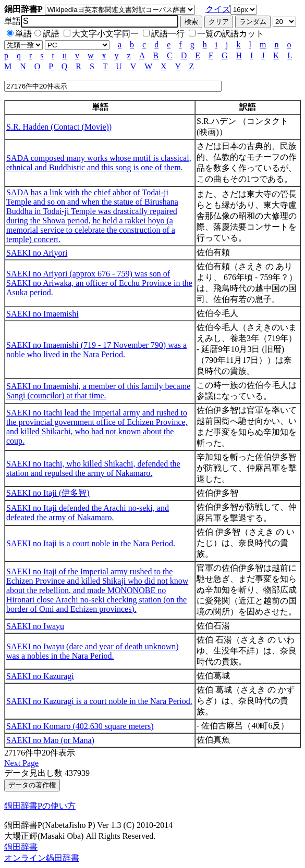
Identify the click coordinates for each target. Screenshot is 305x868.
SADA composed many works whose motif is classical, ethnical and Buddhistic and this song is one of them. (99, 163)
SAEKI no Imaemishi (42, 314)
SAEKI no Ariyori (37, 253)
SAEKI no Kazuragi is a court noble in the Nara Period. (99, 701)
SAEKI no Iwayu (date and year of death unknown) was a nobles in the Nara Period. (93, 651)
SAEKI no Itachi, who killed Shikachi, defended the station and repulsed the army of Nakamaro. (93, 468)
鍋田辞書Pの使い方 (40, 806)
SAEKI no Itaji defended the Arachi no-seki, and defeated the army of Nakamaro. (88, 513)
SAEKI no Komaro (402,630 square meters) (80, 726)
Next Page (21, 763)
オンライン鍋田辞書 (42, 858)
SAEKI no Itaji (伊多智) (48, 493)
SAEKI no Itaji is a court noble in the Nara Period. (91, 543)
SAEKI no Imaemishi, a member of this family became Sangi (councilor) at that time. (98, 391)
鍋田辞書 (21, 847)
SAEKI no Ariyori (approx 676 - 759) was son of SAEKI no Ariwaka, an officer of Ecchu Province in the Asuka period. (99, 283)
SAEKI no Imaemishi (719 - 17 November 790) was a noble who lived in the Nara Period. (96, 350)
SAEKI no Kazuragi (40, 676)
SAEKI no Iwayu (35, 626)
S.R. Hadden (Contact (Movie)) (59, 127)
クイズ (218, 9)
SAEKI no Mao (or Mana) (50, 740)
